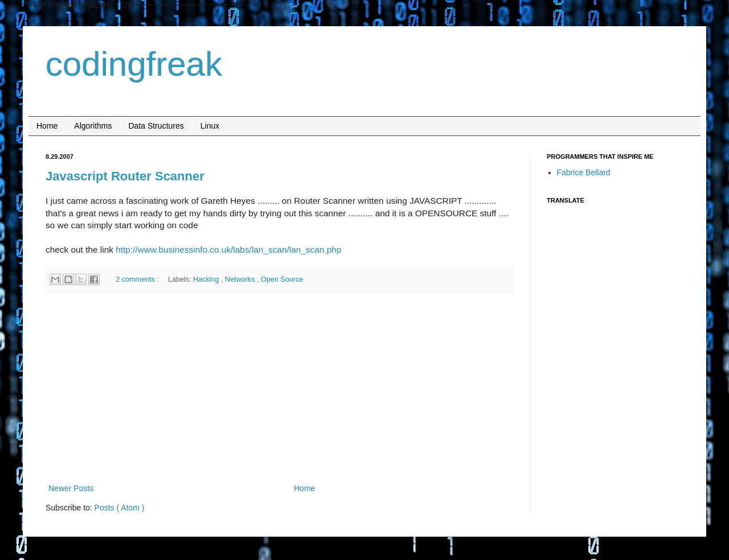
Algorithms (93, 126)
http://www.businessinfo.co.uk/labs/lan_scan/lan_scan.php (228, 250)
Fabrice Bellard (584, 172)
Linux (210, 126)
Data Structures (156, 126)
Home (47, 126)
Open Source (282, 279)
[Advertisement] (279, 388)
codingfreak (134, 64)
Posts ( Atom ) (120, 508)
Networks (241, 279)
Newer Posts (71, 488)
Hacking (207, 279)
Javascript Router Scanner (125, 176)
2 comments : (138, 279)
